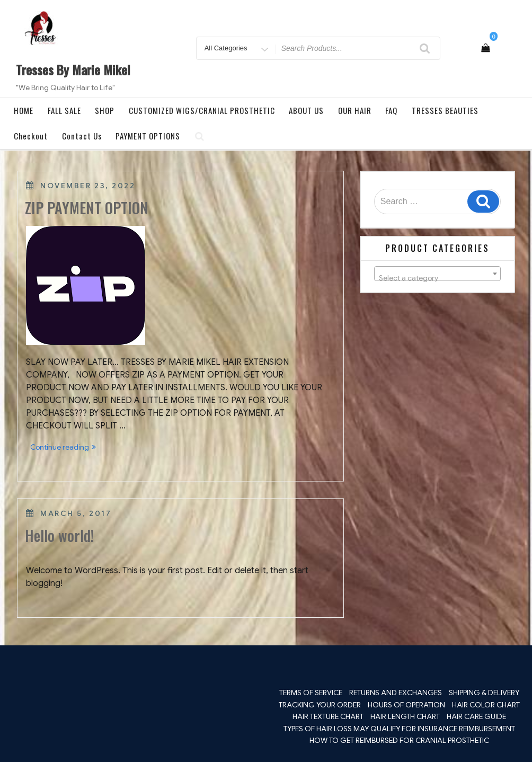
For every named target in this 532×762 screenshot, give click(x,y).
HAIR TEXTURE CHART (328, 716)
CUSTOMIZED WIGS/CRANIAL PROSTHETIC (202, 110)
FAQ (391, 110)
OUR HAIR (355, 110)
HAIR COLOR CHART (486, 705)
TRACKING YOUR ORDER (320, 705)
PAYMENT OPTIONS (148, 136)
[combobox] (437, 274)
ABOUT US (306, 110)
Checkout (31, 136)
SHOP (105, 110)
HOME (24, 110)
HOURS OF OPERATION (406, 705)
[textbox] (437, 278)
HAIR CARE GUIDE (476, 716)
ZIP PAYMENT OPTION (87, 208)
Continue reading (65, 448)
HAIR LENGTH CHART (405, 716)
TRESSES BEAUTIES (445, 110)
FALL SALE (64, 110)
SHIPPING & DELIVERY (484, 693)
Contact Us (82, 136)
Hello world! (59, 535)
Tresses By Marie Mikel (73, 69)
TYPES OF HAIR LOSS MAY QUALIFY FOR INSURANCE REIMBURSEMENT (399, 729)
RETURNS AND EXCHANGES (396, 693)
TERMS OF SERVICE (311, 693)
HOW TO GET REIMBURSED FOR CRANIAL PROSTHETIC (399, 740)
